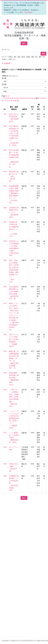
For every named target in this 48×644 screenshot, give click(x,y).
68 (43, 98)
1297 (5, 433)
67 (41, 98)
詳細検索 (6, 63)
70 (3, 101)
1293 (5, 351)
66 (39, 98)
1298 (5, 447)
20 (6, 98)
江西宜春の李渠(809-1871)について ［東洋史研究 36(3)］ (15, 212)
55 (15, 98)
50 (13, 98)
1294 (5, 373)
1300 (5, 476)
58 (21, 98)
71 (5, 101)
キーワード (6, 50)
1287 (5, 222)
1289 (5, 260)
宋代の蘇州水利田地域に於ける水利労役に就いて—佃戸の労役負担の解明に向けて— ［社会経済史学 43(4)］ (14, 136)
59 (23, 98)
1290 (5, 287)
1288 (5, 241)
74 (11, 101)
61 (28, 98)
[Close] (42, 3)
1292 (5, 335)
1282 (5, 126)
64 (34, 98)
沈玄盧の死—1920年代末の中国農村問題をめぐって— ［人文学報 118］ (14, 229)
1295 (5, 390)
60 (26, 98)
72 (7, 101)
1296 (5, 411)
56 (17, 98)
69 (45, 98)
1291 (5, 303)
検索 (43, 54)
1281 (5, 114)
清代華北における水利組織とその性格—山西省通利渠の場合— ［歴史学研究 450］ (15, 248)
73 (9, 101)
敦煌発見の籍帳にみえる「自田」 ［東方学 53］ (14, 176)
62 (30, 98)
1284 (5, 172)
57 (19, 98)
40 (10, 98)
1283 (5, 150)
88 (18, 101)
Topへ (24, 43)
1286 (5, 208)
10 (4, 98)
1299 (5, 464)
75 (13, 101)
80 (16, 101)
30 (8, 98)
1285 (5, 186)
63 (32, 98)
